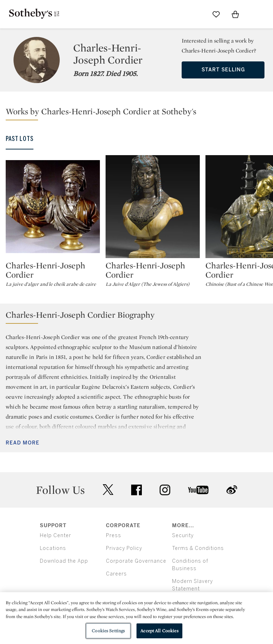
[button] (139, 113)
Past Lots (20, 139)
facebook (136, 490)
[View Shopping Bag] (235, 14)
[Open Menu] (255, 15)
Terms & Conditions (198, 548)
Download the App (64, 561)
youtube (198, 490)
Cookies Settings (108, 631)
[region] (136, 618)
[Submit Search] (197, 14)
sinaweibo (232, 490)
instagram (165, 490)
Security (183, 536)
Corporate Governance (136, 561)
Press (114, 536)
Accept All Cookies (159, 631)
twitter (108, 490)
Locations (53, 548)
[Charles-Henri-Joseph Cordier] (53, 207)
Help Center (55, 536)
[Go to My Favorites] (216, 14)
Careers (116, 574)
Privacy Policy (124, 548)
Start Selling (223, 70)
